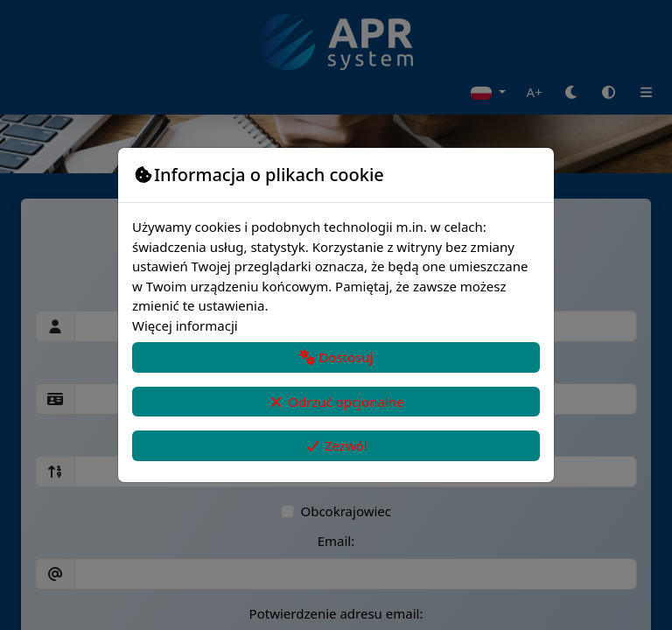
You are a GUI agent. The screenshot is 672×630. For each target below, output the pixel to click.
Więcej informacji (185, 325)
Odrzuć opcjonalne (336, 402)
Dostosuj (336, 357)
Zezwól (336, 445)
